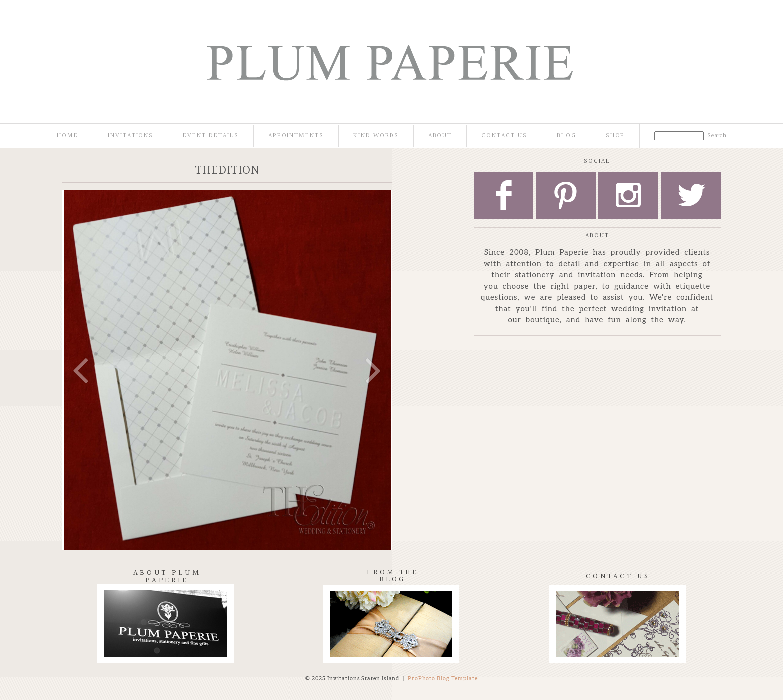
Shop (615, 136)
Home (68, 136)
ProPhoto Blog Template (443, 678)
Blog (567, 136)
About (440, 136)
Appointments (296, 136)
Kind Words (376, 136)
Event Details (210, 136)
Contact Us (504, 136)
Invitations (131, 136)
